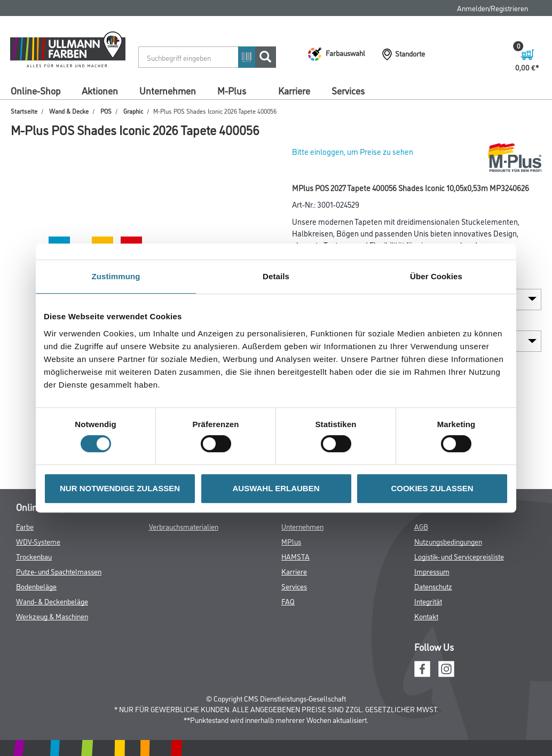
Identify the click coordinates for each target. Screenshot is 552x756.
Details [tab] (276, 276)
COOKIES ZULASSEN (432, 488)
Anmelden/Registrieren (492, 8)
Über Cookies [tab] (436, 276)
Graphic (133, 111)
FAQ (288, 601)
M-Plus (232, 90)
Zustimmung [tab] (116, 276)
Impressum (432, 571)
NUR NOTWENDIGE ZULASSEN (120, 488)
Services (348, 90)
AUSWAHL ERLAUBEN (276, 488)
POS (106, 111)
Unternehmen (168, 90)
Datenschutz (433, 586)
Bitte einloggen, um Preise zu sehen (353, 151)
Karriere (294, 90)
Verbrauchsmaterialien (184, 526)
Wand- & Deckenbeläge (52, 601)
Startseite (24, 111)
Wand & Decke (69, 111)
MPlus (291, 541)
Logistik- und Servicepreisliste (459, 556)
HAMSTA (295, 556)
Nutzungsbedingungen (448, 541)
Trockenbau (34, 556)
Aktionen (100, 90)
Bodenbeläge (36, 586)
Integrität (428, 601)
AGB (421, 526)
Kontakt (426, 616)
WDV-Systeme (38, 541)
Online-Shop (36, 90)
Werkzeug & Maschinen (52, 616)
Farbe (25, 526)
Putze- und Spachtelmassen (59, 571)
